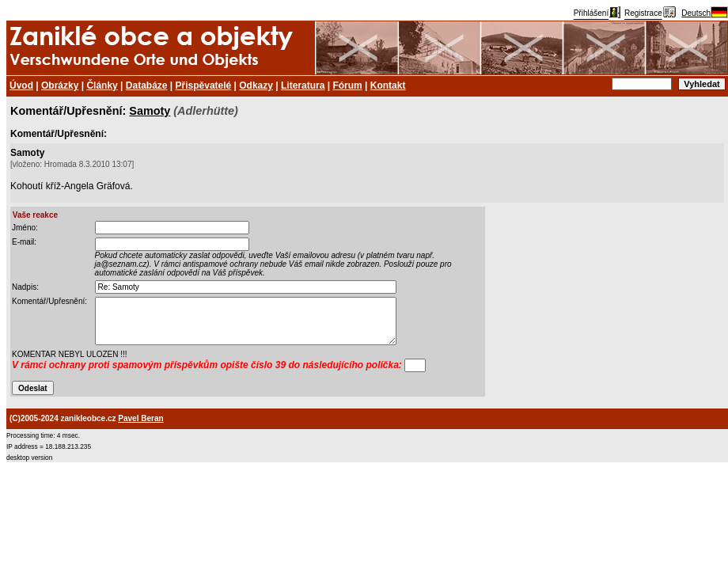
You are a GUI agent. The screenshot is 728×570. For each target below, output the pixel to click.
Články (102, 85)
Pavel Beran (140, 418)
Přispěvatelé (204, 85)
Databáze (147, 85)
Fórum (347, 85)
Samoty (150, 111)
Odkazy (256, 85)
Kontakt (388, 85)
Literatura (303, 85)
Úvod (21, 85)
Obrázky (60, 85)
